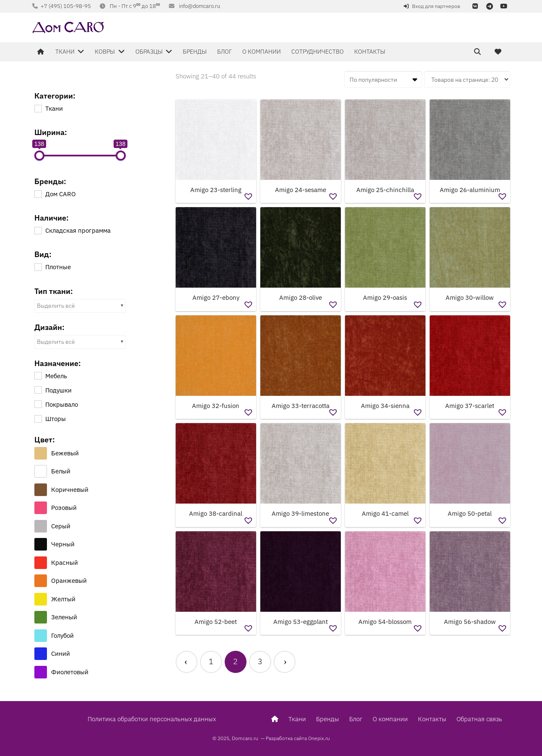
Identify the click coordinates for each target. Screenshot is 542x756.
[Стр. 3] (260, 663)
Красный (65, 562)
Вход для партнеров (436, 6)
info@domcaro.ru (200, 6)
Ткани (297, 719)
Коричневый (70, 490)
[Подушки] (38, 390)
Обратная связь (479, 719)
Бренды (328, 719)
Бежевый (65, 453)
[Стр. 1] (211, 663)
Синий (61, 653)
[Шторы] (38, 418)
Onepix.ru (319, 738)
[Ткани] (38, 108)
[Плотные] (38, 267)
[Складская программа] (38, 230)
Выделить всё (56, 306)
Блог (356, 719)
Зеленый (64, 617)
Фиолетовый (70, 672)
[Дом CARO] (38, 194)
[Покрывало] (38, 404)
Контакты (432, 719)
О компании (390, 719)
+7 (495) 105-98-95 (66, 6)
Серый (61, 526)
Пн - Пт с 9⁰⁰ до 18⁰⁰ (135, 6)
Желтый (63, 599)
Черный (63, 544)
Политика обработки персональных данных (152, 719)
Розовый (64, 508)
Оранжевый (69, 581)
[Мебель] (38, 375)
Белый (61, 471)
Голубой (62, 635)
